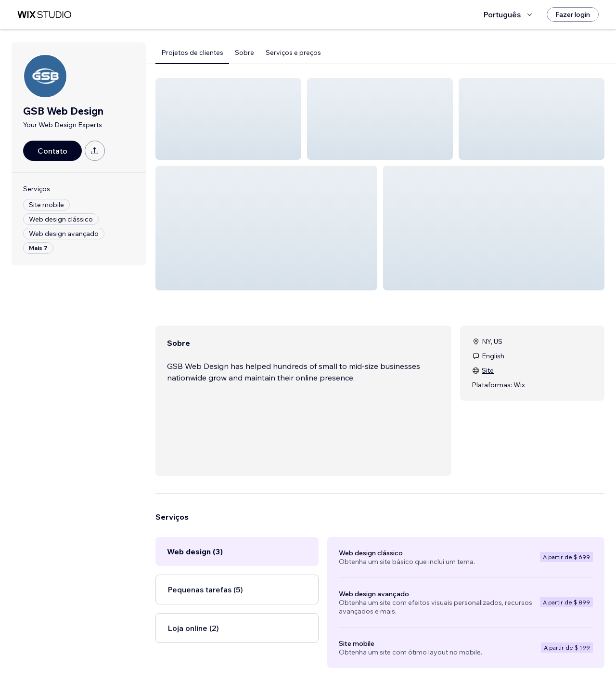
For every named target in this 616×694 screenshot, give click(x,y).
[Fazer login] (573, 14)
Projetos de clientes (192, 52)
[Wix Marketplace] (44, 15)
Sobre (244, 52)
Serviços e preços (293, 52)
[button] (228, 119)
